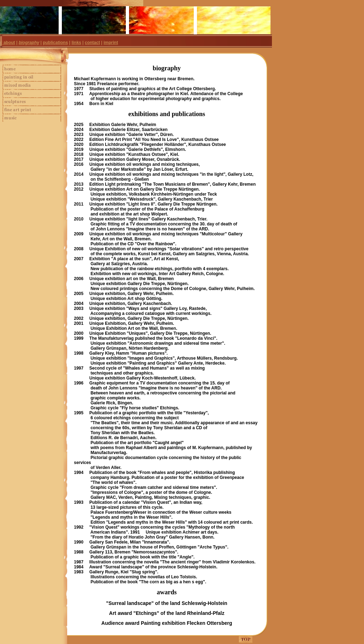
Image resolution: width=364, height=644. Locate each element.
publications (55, 43)
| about (8, 43)
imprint (111, 43)
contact (93, 43)
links (76, 43)
